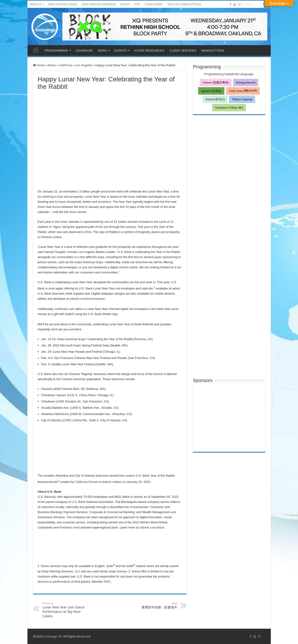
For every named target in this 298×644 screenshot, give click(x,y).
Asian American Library (63, 4)
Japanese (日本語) (211, 91)
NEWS (102, 51)
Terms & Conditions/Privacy (184, 4)
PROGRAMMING (56, 51)
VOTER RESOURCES (149, 51)
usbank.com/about (152, 527)
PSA (137, 4)
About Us (36, 4)
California (66, 65)
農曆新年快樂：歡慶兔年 (154, 605)
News (52, 65)
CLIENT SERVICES (183, 51)
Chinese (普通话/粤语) (216, 83)
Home (39, 65)
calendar (147, 288)
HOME (36, 50)
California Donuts (86, 482)
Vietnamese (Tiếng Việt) (229, 108)
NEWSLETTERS (213, 51)
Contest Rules (154, 4)
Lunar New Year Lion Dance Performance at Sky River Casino (66, 610)
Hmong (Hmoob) (246, 83)
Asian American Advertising (98, 4)
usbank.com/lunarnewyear (87, 299)
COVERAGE (84, 51)
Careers (125, 4)
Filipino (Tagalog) (242, 99)
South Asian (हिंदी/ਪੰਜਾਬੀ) (243, 91)
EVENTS (120, 51)
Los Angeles (84, 65)
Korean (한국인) (215, 99)
